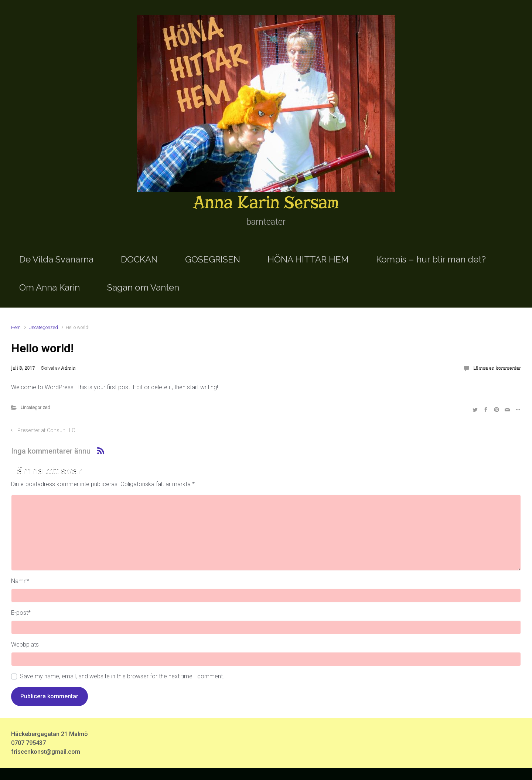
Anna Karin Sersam (266, 202)
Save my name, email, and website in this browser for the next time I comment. (122, 676)
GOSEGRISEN (213, 259)
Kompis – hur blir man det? (431, 259)
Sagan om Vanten (143, 287)
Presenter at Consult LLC (46, 430)
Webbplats (25, 645)
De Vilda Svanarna (56, 259)
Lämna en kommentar (497, 368)
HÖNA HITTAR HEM (308, 259)
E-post (21, 613)
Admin (68, 368)
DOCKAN (139, 259)
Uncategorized (43, 327)
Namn (20, 581)
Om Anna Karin (50, 287)
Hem (16, 327)
